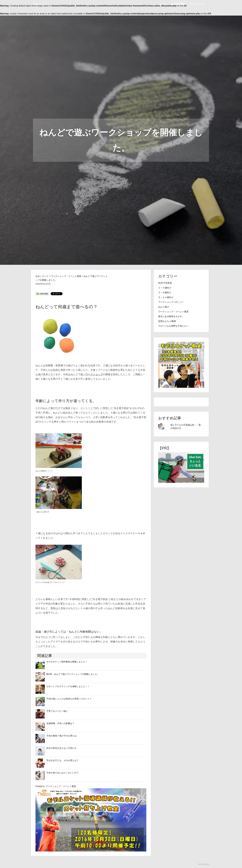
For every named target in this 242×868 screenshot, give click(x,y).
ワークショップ (197, 4)
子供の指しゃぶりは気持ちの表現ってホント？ (69, 699)
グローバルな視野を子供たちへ (173, 326)
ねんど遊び (164, 307)
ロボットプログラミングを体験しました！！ (68, 686)
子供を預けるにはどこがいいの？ (63, 773)
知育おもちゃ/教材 (167, 321)
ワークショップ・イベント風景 (61, 786)
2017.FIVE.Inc (204, 864)
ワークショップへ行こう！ (171, 302)
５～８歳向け (165, 292)
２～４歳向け (165, 288)
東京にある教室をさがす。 (171, 316)
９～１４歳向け (166, 297)
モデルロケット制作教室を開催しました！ (67, 662)
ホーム (163, 4)
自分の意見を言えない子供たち (61, 748)
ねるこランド (40, 4)
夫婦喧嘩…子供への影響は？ (60, 723)
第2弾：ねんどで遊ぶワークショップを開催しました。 (73, 674)
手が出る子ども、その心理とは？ (63, 760)
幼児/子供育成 (178, 4)
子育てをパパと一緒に (57, 711)
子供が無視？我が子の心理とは (61, 736)
